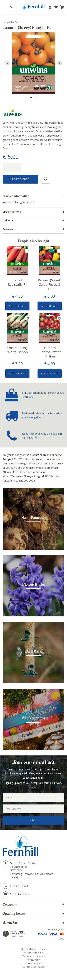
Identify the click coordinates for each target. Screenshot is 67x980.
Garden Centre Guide (33, 967)
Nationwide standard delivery (39, 413)
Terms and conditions (34, 956)
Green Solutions (34, 963)
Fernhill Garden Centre (23, 863)
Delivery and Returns (34, 953)
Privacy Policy (34, 960)
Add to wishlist (27, 251)
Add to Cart (17, 306)
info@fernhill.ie (21, 894)
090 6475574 (29, 438)
